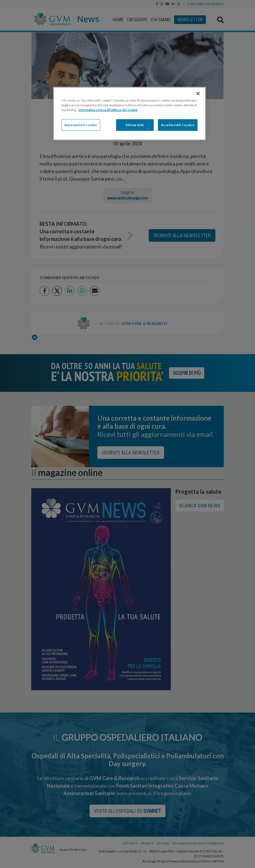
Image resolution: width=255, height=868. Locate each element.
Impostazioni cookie (81, 125)
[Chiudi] (198, 93)
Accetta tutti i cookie (178, 125)
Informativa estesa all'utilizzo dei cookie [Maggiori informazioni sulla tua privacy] (108, 110)
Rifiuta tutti (135, 125)
